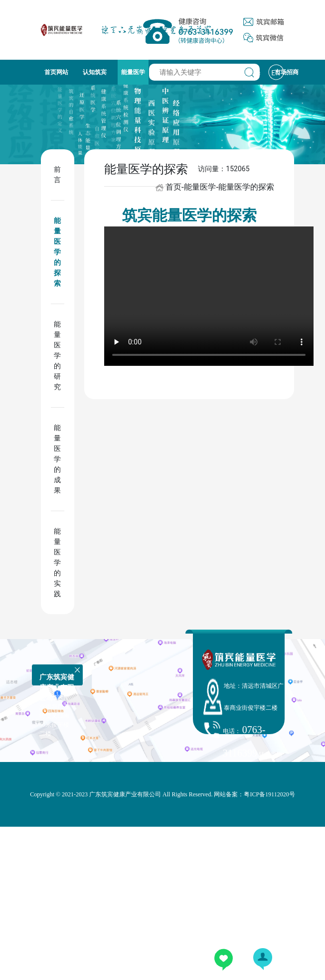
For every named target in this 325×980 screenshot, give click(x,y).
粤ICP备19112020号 (269, 794)
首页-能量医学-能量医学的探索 (220, 187)
